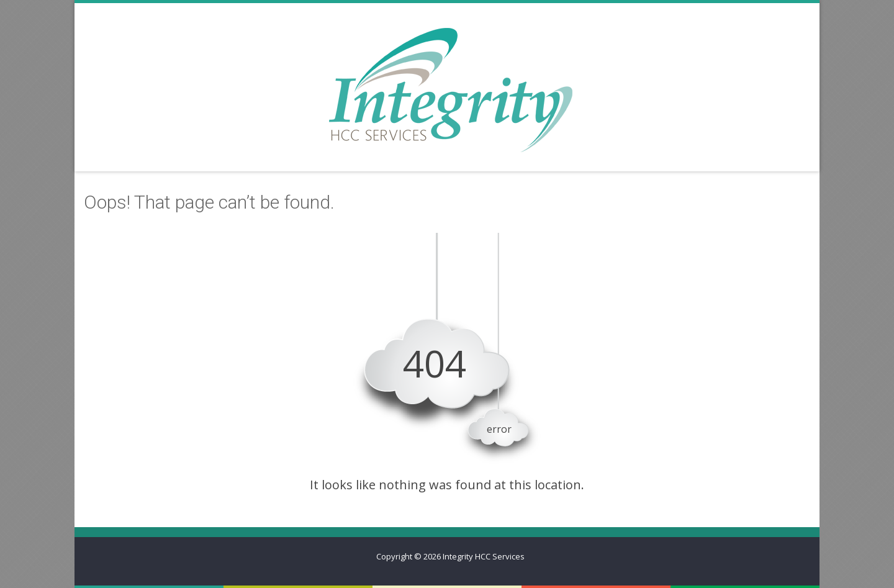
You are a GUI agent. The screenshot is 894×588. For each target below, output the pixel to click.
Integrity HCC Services (484, 556)
